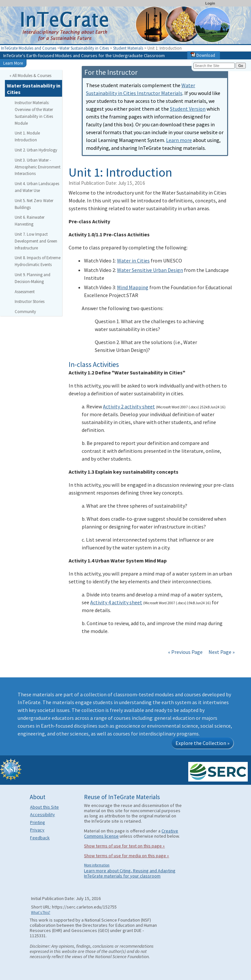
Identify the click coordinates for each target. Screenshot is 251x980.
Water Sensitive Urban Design (150, 270)
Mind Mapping (133, 287)
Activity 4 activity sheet (116, 602)
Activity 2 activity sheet (129, 406)
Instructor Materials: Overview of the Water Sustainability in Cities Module (34, 113)
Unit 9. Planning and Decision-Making (33, 278)
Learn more (179, 140)
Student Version (188, 109)
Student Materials (128, 48)
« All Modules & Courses (30, 75)
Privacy (37, 830)
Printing (38, 822)
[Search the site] (214, 66)
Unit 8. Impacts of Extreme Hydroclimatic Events (38, 261)
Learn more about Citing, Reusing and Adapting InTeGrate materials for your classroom (130, 873)
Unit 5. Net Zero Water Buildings (34, 204)
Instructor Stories (30, 301)
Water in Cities (133, 261)
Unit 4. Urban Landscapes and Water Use (37, 187)
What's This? (41, 912)
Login (210, 3)
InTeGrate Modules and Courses (29, 48)
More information (97, 865)
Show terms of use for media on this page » (126, 856)
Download (203, 55)
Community (25, 311)
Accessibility (42, 814)
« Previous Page (185, 652)
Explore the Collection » (202, 743)
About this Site (44, 807)
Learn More (13, 63)
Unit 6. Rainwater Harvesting (30, 221)
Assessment (25, 292)
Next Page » (221, 652)
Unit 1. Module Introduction (27, 136)
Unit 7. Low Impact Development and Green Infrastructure (36, 241)
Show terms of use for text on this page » (124, 846)
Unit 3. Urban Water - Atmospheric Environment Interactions (38, 167)
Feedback (40, 838)
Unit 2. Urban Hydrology (36, 150)
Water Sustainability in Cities (84, 48)
